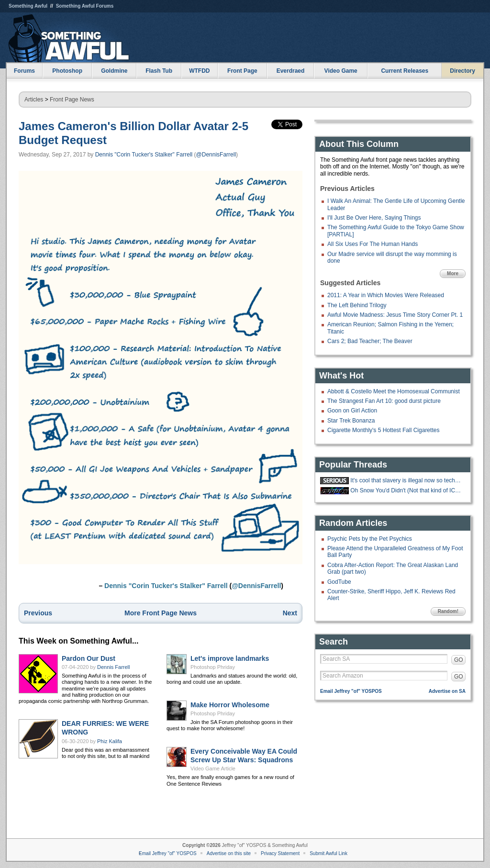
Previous (38, 613)
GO (459, 660)
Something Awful (28, 6)
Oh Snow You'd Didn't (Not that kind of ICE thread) (407, 490)
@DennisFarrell (216, 155)
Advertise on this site (229, 853)
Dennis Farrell (113, 667)
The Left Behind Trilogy (357, 305)
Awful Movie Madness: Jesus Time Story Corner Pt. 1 (395, 315)
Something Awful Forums (85, 6)
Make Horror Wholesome (230, 705)
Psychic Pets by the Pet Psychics (370, 539)
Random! (448, 611)
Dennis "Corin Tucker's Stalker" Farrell (144, 155)
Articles (34, 100)
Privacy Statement (280, 853)
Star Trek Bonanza (351, 421)
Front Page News (72, 100)
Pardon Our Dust (89, 658)
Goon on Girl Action (352, 411)
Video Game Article (213, 768)
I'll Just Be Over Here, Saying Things (374, 218)
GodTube (339, 582)
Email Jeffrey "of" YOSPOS (351, 691)
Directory (462, 71)
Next (290, 613)
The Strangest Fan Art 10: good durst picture (384, 401)
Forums (24, 71)
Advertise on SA (447, 691)
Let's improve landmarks (230, 658)
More (453, 273)
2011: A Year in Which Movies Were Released (386, 295)
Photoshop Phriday (213, 667)
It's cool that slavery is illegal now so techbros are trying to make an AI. (407, 480)
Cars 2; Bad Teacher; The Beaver (370, 341)
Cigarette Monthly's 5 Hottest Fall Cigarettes (383, 430)
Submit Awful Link (329, 853)
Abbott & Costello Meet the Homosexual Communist (394, 391)
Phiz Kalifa (110, 741)
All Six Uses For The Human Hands (373, 244)
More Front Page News (161, 613)
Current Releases (405, 71)
